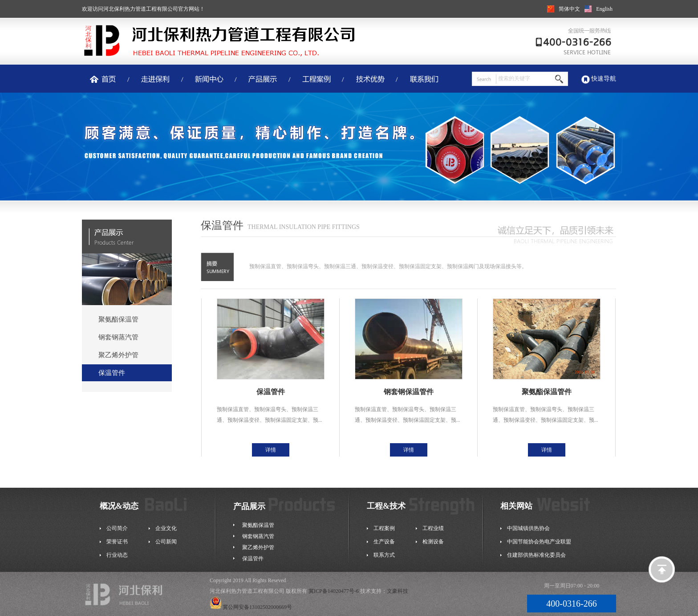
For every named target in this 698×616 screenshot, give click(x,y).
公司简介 (117, 528)
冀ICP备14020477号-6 (334, 591)
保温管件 (112, 373)
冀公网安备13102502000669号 (251, 607)
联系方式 (384, 555)
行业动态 (117, 555)
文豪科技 (398, 591)
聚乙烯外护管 (118, 355)
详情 (271, 450)
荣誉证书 (117, 542)
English (604, 9)
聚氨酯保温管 (118, 319)
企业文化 (166, 528)
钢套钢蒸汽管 (118, 337)
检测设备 (433, 542)
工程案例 (384, 528)
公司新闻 (166, 542)
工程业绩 (433, 528)
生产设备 (384, 542)
